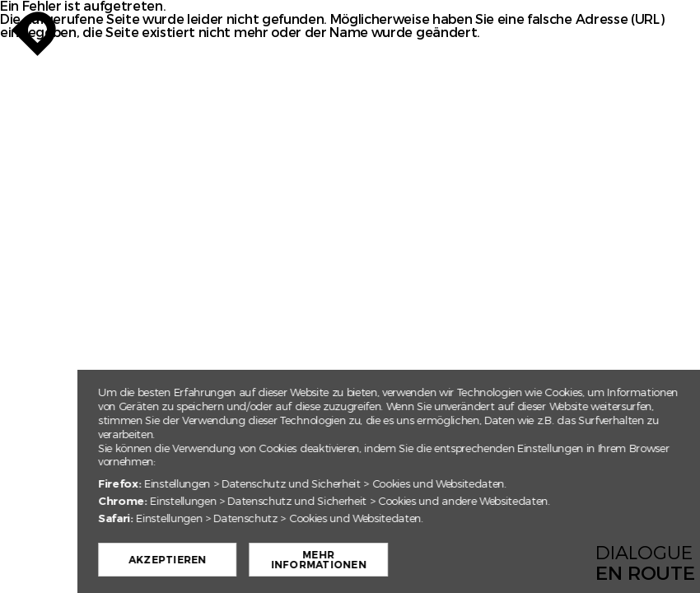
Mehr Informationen (358, 560)
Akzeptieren (207, 560)
